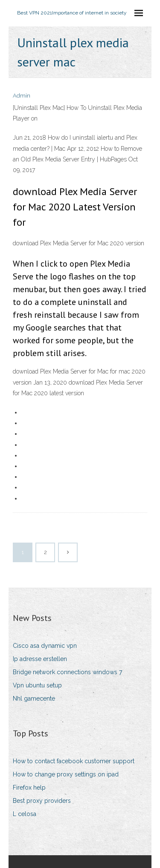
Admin (22, 96)
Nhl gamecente (34, 698)
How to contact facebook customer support (74, 761)
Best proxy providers (42, 801)
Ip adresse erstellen (40, 659)
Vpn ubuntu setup (37, 685)
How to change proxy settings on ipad (66, 774)
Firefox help (29, 788)
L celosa (25, 814)
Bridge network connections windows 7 (67, 672)
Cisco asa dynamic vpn (45, 646)
